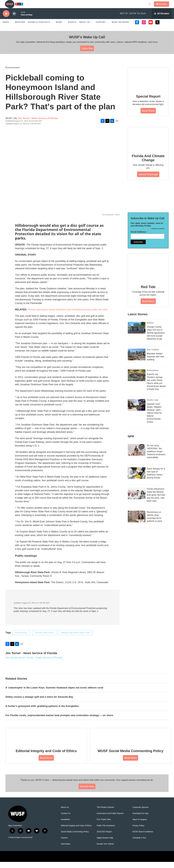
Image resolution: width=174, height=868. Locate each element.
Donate (164, 7)
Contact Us (66, 819)
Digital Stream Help (105, 844)
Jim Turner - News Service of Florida (38, 124)
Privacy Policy (138, 832)
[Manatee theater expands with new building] (137, 361)
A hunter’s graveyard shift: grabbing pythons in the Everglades (42, 712)
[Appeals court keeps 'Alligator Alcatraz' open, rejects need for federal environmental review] (137, 411)
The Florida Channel (105, 813)
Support (101, 28)
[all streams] (162, 20)
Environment (13, 74)
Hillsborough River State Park (75, 639)
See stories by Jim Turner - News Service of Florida (34, 664)
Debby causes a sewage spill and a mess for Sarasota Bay (39, 703)
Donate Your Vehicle (105, 850)
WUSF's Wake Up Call (87, 43)
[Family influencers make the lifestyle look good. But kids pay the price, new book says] (137, 499)
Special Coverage (148, 180)
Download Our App (141, 819)
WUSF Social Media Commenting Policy (130, 757)
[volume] (14, 20)
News (6, 28)
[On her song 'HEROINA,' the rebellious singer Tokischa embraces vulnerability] (137, 456)
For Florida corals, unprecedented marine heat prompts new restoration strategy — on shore (59, 721)
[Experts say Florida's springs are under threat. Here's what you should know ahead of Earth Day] (137, 381)
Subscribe (87, 54)
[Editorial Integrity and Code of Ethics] (46, 743)
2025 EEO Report (104, 838)
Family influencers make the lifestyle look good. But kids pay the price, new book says (156, 501)
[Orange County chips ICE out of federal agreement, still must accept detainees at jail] (137, 334)
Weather (20, 28)
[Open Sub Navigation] (11, 28)
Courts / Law (153, 406)
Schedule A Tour (139, 844)
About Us (65, 813)
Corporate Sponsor (141, 813)
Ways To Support (140, 826)
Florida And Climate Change (148, 164)
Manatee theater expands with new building (155, 363)
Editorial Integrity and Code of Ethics (46, 757)
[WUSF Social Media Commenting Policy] (130, 743)
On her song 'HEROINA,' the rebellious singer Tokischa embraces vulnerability (156, 458)
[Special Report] (148, 85)
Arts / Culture (153, 356)
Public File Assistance (106, 832)
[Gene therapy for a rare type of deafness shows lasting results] (137, 479)
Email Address (139, 238)
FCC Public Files (104, 826)
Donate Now (87, 792)
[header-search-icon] (151, 7)
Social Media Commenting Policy (75, 838)
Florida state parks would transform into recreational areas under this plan (68, 316)
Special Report (148, 102)
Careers (64, 844)
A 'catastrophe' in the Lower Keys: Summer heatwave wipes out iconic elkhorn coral (54, 694)
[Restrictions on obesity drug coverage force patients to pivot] (137, 523)
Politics (150, 329)
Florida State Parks (44, 639)
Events (72, 28)
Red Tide (148, 293)
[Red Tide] (148, 274)
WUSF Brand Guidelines (143, 838)
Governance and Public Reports (110, 819)
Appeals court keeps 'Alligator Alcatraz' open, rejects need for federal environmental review (154, 419)
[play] (6, 20)
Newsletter (65, 826)
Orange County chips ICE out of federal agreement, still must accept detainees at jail (156, 339)
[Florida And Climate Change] (148, 145)
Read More (148, 117)
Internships (66, 850)
